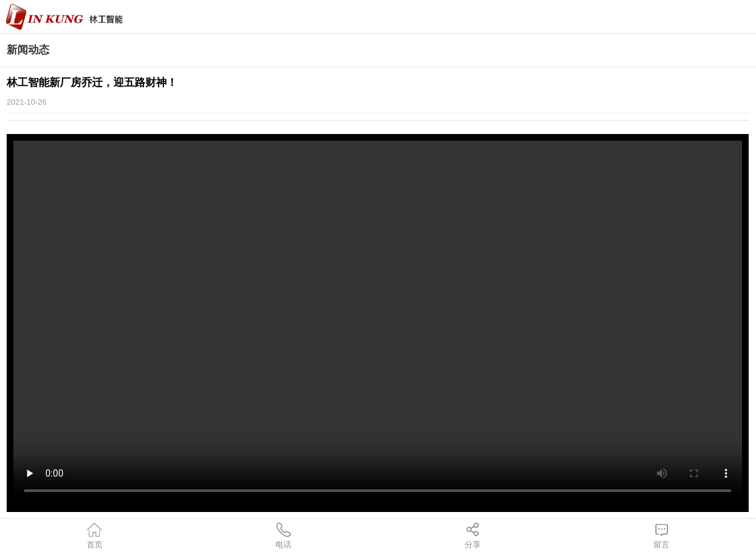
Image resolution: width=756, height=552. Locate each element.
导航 (739, 17)
